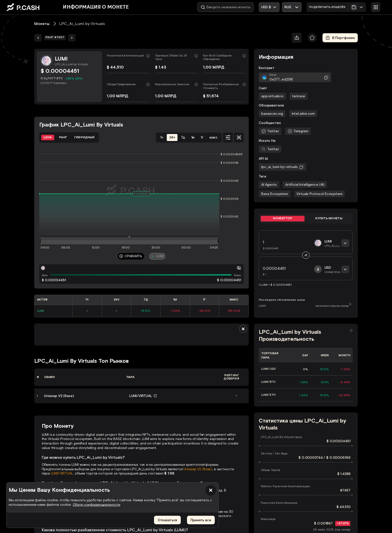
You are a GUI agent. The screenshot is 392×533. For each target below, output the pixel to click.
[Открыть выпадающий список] (292, 7)
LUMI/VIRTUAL (62, 473)
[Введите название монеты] (225, 7)
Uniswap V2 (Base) (198, 469)
